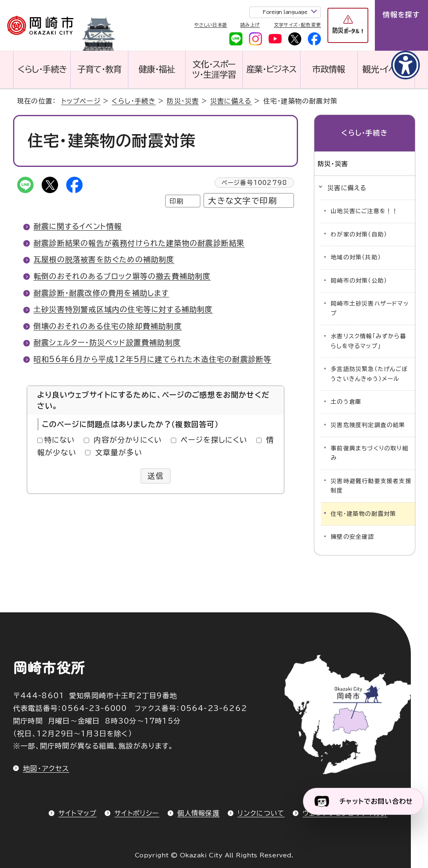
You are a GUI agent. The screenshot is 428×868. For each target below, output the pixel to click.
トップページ (81, 101)
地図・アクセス (46, 768)
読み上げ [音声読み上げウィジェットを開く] (250, 25)
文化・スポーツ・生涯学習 (214, 69)
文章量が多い (119, 452)
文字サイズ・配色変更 (297, 25)
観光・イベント (386, 69)
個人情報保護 (198, 813)
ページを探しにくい (214, 440)
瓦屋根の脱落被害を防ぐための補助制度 (104, 259)
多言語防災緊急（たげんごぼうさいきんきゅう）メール (369, 374)
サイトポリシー (137, 813)
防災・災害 (183, 101)
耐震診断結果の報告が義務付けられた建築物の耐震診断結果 (139, 243)
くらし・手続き (42, 69)
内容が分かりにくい (128, 440)
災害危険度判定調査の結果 (368, 425)
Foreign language (285, 12)
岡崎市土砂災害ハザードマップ (370, 308)
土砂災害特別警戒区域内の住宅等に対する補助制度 (123, 309)
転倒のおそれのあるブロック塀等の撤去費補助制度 (122, 276)
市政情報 (329, 69)
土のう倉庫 (346, 402)
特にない (60, 440)
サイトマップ (77, 813)
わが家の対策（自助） (359, 234)
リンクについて (261, 813)
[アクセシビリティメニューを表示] (406, 65)
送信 (156, 476)
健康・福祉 (157, 69)
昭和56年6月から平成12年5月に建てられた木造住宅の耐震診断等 (152, 359)
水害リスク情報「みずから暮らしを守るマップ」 (369, 341)
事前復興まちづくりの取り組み (370, 453)
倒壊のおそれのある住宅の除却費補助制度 (108, 326)
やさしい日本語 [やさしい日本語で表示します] (211, 25)
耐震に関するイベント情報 (78, 226)
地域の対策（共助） (356, 257)
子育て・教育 (99, 69)
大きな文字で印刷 (243, 201)
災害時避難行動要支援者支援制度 (371, 486)
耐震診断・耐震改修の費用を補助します (101, 293)
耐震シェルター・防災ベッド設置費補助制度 (107, 342)
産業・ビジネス (272, 69)
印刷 (177, 201)
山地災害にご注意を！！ (364, 211)
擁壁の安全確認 (352, 537)
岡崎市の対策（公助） (359, 281)
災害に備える (231, 101)
